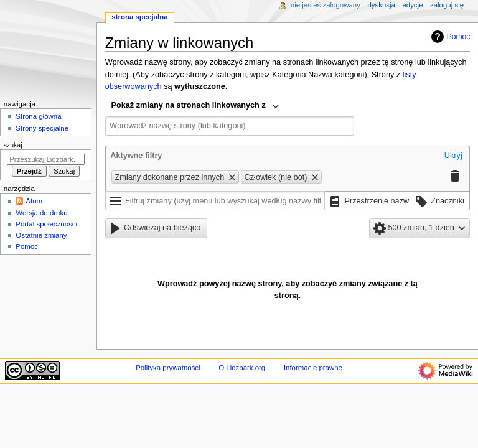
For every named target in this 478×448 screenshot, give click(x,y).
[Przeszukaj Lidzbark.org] (46, 159)
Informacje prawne (313, 368)
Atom (34, 201)
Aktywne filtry (136, 156)
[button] (453, 156)
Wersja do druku (41, 213)
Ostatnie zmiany (41, 235)
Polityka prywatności (168, 368)
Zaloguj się (447, 5)
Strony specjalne (42, 128)
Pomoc (449, 37)
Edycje (412, 5)
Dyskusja (381, 5)
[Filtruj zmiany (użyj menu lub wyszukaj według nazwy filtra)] (215, 201)
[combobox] (195, 106)
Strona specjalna (139, 17)
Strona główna (38, 116)
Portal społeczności (46, 224)
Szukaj (13, 145)
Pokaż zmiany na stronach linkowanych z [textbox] (189, 105)
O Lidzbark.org (242, 368)
